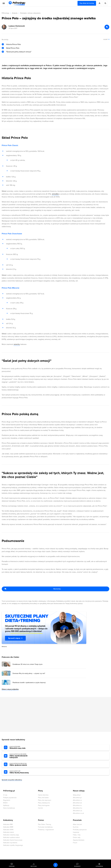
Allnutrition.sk (77, 803)
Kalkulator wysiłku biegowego (13, 845)
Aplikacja (6, 805)
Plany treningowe (44, 805)
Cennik (40, 808)
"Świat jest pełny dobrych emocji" (19, 52)
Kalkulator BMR (8, 827)
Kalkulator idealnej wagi (11, 835)
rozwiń (105, 39)
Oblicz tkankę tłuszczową (21, 772)
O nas (5, 795)
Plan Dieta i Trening (44, 824)
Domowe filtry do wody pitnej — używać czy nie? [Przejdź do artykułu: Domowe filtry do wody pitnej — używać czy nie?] (29, 673)
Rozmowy (77, 866)
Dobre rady (77, 837)
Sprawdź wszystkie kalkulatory (12, 780)
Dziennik (12, 866)
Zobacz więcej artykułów (10, 689)
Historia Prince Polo (13, 44)
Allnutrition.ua (77, 811)
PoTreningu (5, 13)
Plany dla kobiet (43, 798)
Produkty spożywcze (80, 830)
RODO (5, 803)
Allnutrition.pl (77, 798)
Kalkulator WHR (8, 830)
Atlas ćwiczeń (77, 824)
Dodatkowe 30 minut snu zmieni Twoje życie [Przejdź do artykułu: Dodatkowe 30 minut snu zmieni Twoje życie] (28, 664)
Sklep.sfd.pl (77, 795)
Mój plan (34, 866)
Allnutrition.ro (77, 805)
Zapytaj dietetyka (79, 840)
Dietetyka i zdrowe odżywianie (30, 13)
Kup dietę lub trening (87, 3)
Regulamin (7, 800)
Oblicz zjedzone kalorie (21, 764)
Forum (75, 843)
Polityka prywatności (10, 798)
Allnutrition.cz (77, 800)
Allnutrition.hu (78, 808)
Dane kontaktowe (9, 808)
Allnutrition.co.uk (78, 813)
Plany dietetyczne (44, 803)
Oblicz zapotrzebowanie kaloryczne (21, 756)
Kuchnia (76, 827)
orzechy (17, 344)
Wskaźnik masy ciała (21, 748)
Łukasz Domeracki (17, 26)
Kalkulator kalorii (9, 832)
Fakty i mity (77, 835)
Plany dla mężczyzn (45, 800)
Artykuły (15, 13)
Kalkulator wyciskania (10, 843)
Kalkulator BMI (8, 824)
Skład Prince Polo (13, 48)
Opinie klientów (43, 795)
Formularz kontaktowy (45, 827)
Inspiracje (76, 832)
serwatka (55, 194)
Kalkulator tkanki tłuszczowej (13, 840)
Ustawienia (99, 866)
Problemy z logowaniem (46, 830)
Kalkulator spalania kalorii (11, 837)
